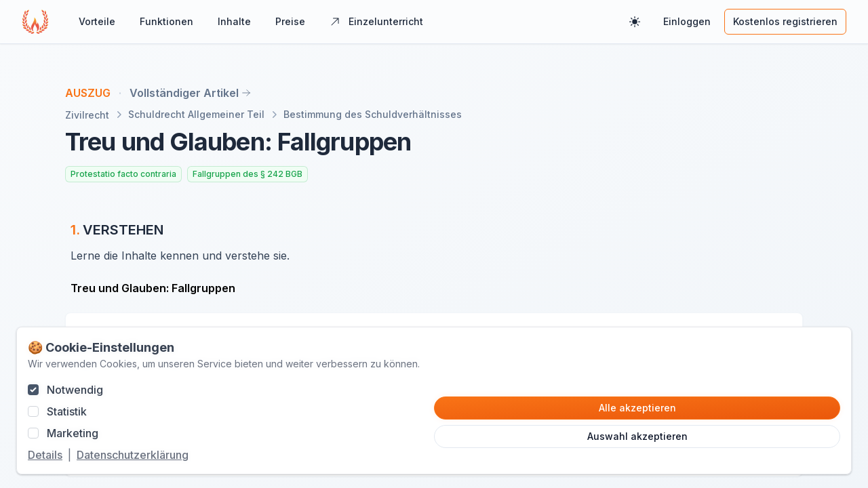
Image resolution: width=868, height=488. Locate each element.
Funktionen (166, 21)
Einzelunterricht (376, 21)
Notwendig (75, 390)
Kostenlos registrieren (785, 21)
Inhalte (234, 21)
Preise (290, 21)
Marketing (73, 433)
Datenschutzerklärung (133, 455)
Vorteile (97, 21)
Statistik (67, 411)
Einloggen (687, 21)
